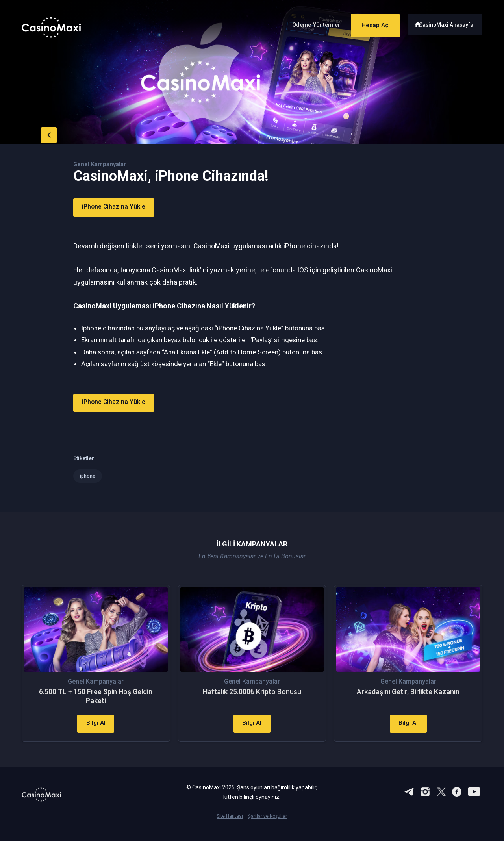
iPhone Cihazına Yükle (120, 207)
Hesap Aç (370, 23)
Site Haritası (230, 828)
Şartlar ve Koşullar (268, 828)
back (37, 133)
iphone (88, 476)
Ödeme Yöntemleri (307, 23)
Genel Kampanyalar (102, 164)
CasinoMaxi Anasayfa (448, 23)
